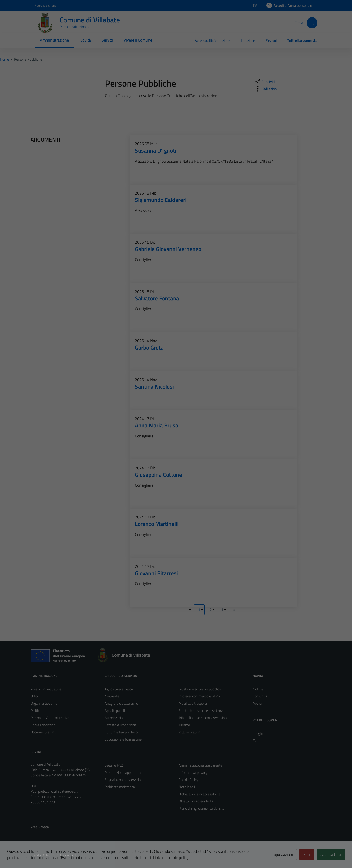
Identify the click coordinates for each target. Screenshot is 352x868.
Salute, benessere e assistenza (202, 711)
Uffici (34, 696)
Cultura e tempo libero (121, 732)
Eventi (258, 741)
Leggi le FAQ (114, 765)
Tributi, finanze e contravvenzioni (203, 718)
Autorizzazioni (115, 718)
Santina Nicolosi (154, 386)
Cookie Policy (188, 780)
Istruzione (248, 40)
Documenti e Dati (43, 732)
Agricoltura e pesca (119, 689)
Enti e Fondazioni (43, 725)
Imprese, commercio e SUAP (200, 696)
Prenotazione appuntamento (126, 772)
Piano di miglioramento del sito (202, 808)
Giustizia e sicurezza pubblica (200, 689)
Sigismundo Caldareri (161, 200)
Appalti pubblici (116, 711)
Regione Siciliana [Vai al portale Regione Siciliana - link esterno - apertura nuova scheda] (45, 5)
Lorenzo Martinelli (157, 524)
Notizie (258, 689)
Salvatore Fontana (157, 298)
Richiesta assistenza (120, 787)
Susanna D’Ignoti (156, 150)
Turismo (184, 725)
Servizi (107, 40)
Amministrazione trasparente (200, 765)
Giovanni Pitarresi (156, 573)
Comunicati (261, 696)
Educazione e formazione (123, 739)
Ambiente (112, 696)
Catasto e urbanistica (120, 725)
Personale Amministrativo (50, 718)
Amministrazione (54, 40)
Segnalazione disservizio (123, 780)
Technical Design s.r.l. (61, 855)
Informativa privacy (193, 772)
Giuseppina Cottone (158, 475)
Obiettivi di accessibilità (196, 801)
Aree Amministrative (46, 689)
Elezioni (271, 40)
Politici (35, 711)
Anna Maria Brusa (157, 425)
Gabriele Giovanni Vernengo (168, 249)
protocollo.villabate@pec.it (58, 791)
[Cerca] (312, 23)
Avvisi (257, 703)
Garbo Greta (149, 347)
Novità (85, 40)
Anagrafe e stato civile (121, 703)
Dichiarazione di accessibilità (200, 794)
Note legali (187, 787)
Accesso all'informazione (212, 40)
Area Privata (40, 827)
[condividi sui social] (265, 82)
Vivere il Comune (138, 40)
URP (34, 786)
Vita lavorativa (189, 732)
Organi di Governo (44, 703)
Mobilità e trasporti (193, 703)
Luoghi (258, 733)
